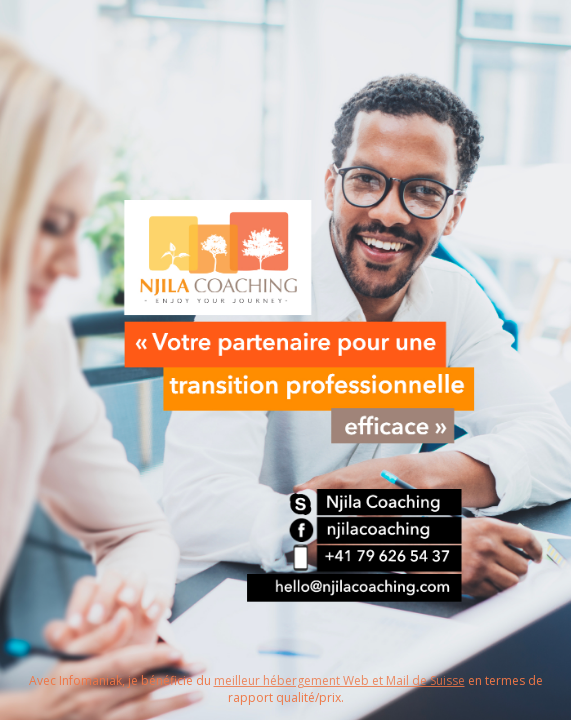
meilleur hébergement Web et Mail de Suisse (339, 680)
